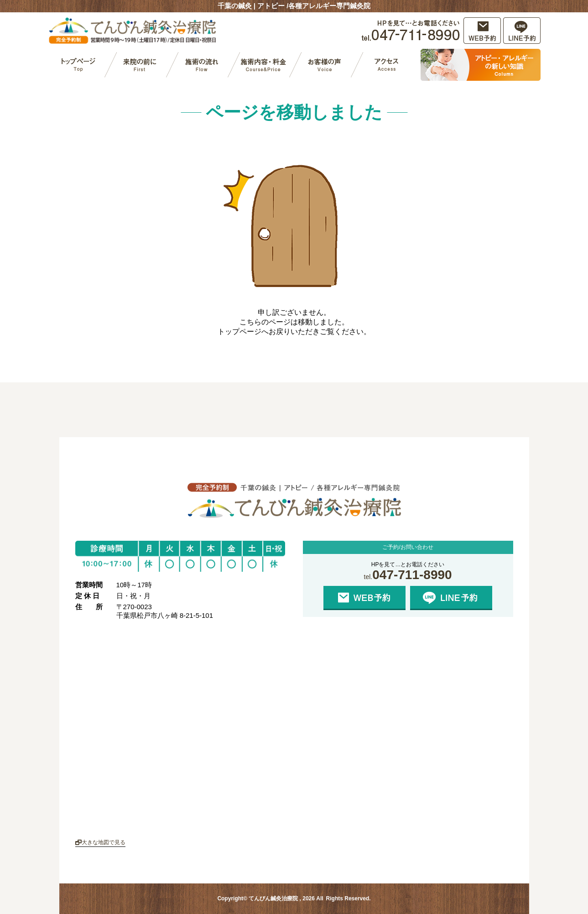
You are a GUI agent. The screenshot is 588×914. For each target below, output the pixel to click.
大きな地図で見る (100, 842)
